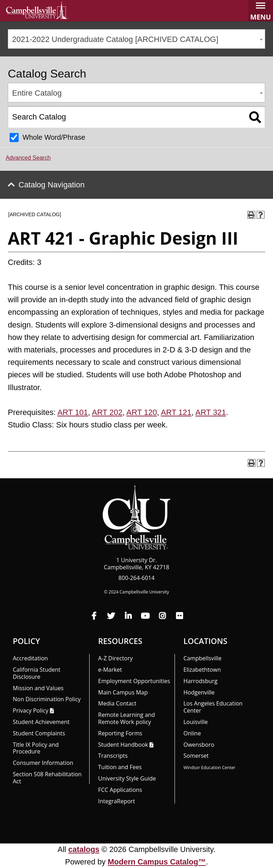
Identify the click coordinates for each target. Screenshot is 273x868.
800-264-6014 (136, 578)
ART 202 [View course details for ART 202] (107, 412)
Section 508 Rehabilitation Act (47, 778)
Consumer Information (43, 763)
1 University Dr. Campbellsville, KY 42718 (136, 564)
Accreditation (30, 658)
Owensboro (199, 745)
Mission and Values (38, 688)
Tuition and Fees (120, 767)
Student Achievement (41, 722)
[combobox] (136, 39)
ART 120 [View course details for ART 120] (142, 412)
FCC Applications (120, 790)
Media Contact (117, 703)
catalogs (84, 849)
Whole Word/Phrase (54, 137)
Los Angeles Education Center (213, 707)
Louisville (196, 722)
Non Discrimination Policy (47, 699)
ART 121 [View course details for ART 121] (176, 412)
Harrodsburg (200, 681)
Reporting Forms (120, 733)
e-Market (110, 670)
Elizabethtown (202, 670)
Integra (117, 801)
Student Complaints (39, 733)
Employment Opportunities (134, 681)
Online (192, 733)
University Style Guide (127, 778)
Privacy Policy (31, 710)
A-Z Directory (115, 658)
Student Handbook (123, 745)
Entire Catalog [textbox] (37, 93)
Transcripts (113, 756)
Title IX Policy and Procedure (36, 748)
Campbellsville (202, 658)
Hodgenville (199, 692)
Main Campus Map (123, 692)
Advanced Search (28, 158)
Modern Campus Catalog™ (157, 862)
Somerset (196, 756)
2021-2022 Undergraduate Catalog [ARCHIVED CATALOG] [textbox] (115, 39)
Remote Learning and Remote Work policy (127, 718)
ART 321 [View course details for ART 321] (211, 412)
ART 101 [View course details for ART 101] (73, 412)
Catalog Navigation (52, 185)
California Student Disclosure (37, 673)
